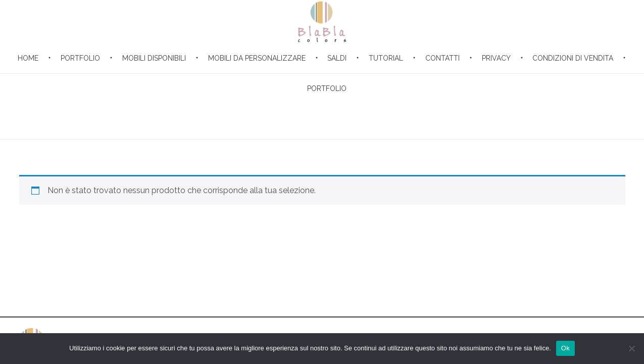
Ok (565, 348)
